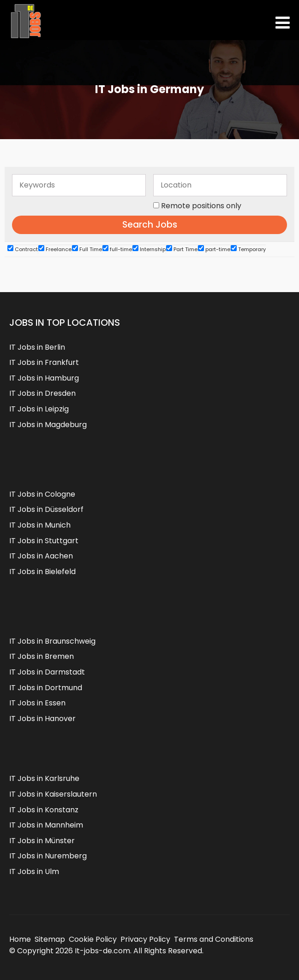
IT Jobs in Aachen (41, 556)
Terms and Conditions (214, 939)
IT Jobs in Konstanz (44, 810)
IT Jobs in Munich (40, 525)
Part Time (182, 249)
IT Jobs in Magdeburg (48, 425)
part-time (214, 249)
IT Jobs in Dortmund (46, 688)
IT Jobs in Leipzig (39, 409)
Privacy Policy (145, 939)
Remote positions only (201, 206)
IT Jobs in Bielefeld (42, 572)
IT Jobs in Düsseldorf (46, 509)
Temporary (248, 249)
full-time (117, 249)
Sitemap (50, 939)
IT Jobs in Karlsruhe (44, 778)
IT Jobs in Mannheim (46, 825)
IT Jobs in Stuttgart (44, 541)
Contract (23, 249)
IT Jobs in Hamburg (44, 378)
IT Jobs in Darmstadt (47, 672)
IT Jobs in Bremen (42, 656)
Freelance (55, 249)
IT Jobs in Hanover (42, 719)
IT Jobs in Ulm (34, 871)
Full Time (87, 249)
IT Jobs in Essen (37, 703)
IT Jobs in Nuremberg (48, 856)
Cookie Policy (93, 939)
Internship (149, 249)
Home (20, 939)
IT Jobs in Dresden (42, 393)
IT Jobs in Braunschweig (52, 641)
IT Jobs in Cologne (42, 494)
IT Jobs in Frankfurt (44, 362)
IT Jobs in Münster (42, 841)
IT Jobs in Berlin (37, 347)
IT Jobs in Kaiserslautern (53, 794)
